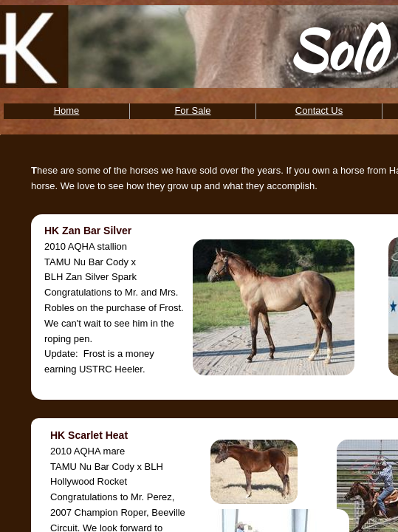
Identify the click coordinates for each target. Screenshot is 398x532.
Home (67, 110)
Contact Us (319, 110)
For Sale (192, 110)
